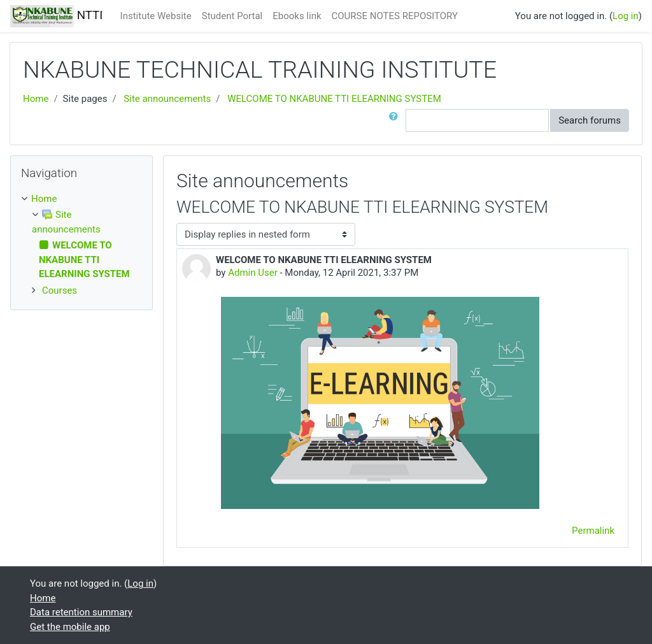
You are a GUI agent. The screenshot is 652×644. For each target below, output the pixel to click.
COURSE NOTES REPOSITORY (395, 16)
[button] (396, 121)
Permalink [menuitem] (593, 531)
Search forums (590, 120)
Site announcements (167, 99)
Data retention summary (81, 612)
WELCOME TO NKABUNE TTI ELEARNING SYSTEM (334, 99)
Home (36, 99)
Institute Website (156, 16)
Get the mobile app (70, 627)
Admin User (253, 273)
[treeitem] (81, 199)
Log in (626, 16)
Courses (60, 290)
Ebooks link (297, 16)
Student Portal (232, 16)
